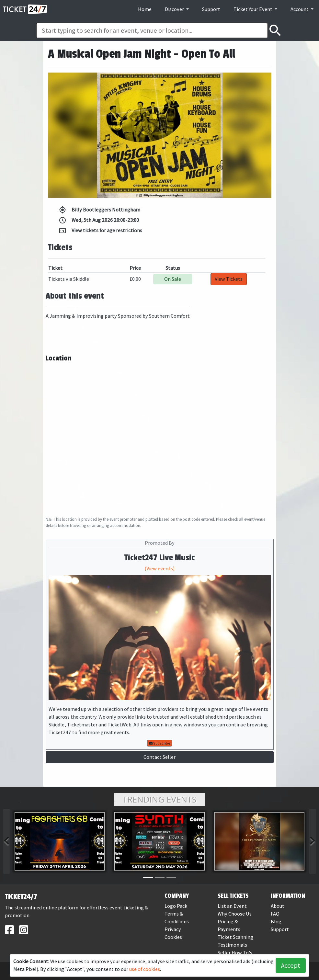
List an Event (232, 906)
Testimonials (232, 945)
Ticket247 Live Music (159, 558)
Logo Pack (176, 906)
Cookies (173, 937)
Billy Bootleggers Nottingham (99, 210)
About (278, 906)
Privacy (173, 929)
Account (300, 9)
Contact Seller (159, 757)
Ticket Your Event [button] (253, 9)
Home (145, 9)
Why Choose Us (235, 914)
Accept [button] (291, 965)
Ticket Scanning (235, 937)
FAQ (275, 914)
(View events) (159, 569)
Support (211, 9)
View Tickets (229, 279)
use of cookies (145, 969)
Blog (276, 922)
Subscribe (160, 743)
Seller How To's (235, 953)
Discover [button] (175, 9)
